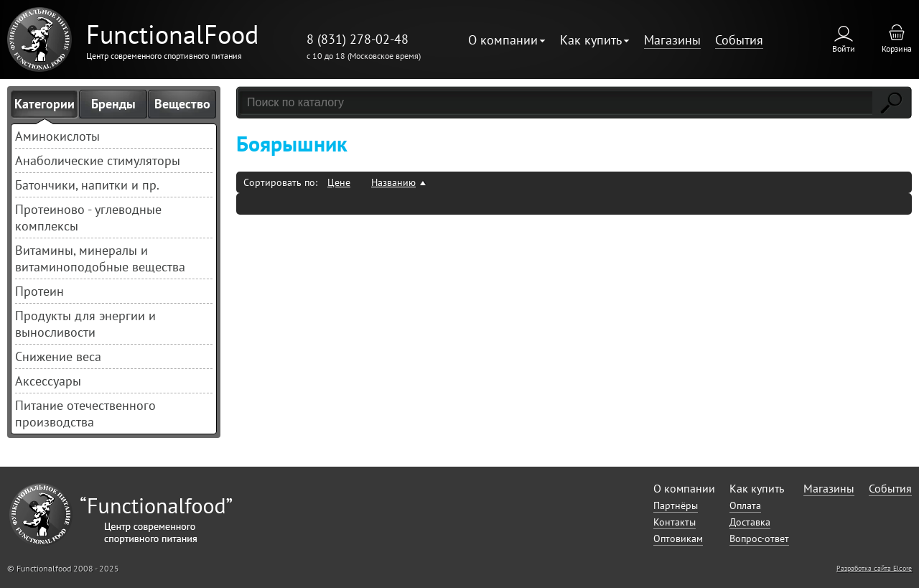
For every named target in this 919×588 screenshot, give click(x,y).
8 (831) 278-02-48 (358, 39)
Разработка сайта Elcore (874, 568)
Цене (339, 182)
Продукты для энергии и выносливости (85, 324)
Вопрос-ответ (759, 538)
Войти (844, 48)
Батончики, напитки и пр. (87, 185)
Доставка (750, 522)
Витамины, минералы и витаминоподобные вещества (100, 258)
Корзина (897, 48)
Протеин (39, 291)
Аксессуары (48, 381)
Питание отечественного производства (85, 414)
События (739, 40)
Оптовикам (678, 538)
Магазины (672, 40)
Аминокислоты (57, 136)
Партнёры (676, 505)
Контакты (675, 522)
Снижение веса (58, 356)
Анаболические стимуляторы (98, 160)
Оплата (745, 505)
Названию (393, 182)
